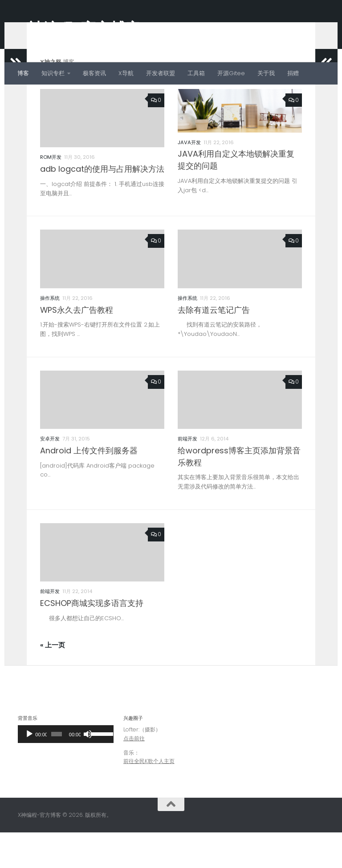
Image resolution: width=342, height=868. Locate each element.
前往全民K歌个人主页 (149, 797)
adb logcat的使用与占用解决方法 (102, 204)
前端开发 (187, 474)
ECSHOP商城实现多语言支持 (92, 639)
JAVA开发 (189, 178)
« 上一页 (53, 681)
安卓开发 (50, 474)
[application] (66, 770)
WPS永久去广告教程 (77, 345)
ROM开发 (51, 193)
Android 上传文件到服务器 (89, 486)
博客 (23, 73)
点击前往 (134, 774)
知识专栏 (53, 73)
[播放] (29, 770)
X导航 (126, 73)
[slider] (56, 770)
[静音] (88, 770)
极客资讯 (94, 73)
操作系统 (50, 334)
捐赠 (293, 73)
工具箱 (196, 73)
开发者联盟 (161, 73)
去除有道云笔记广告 (214, 345)
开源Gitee (231, 73)
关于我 (266, 73)
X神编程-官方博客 (79, 28)
